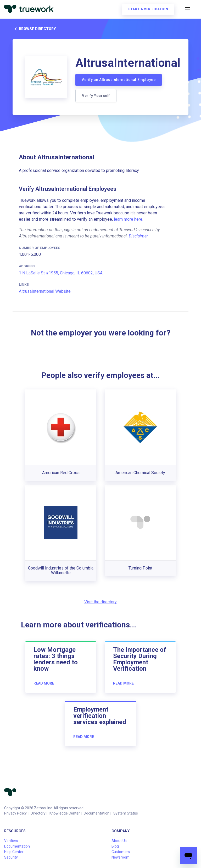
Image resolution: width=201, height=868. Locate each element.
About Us (119, 841)
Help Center (14, 852)
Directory (38, 813)
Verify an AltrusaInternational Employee (119, 80)
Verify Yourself (96, 96)
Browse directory (34, 29)
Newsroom (121, 857)
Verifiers (11, 841)
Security (11, 857)
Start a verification (148, 9)
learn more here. (129, 219)
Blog (115, 846)
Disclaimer (138, 236)
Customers (121, 852)
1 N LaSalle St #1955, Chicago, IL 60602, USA (61, 273)
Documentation (97, 813)
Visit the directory (100, 602)
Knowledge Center (65, 813)
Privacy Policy (15, 813)
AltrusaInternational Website (45, 291)
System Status (126, 813)
